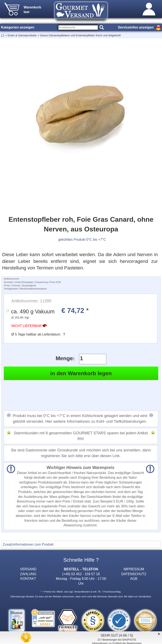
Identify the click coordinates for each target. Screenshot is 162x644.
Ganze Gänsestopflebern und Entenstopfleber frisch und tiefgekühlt (80, 35)
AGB (134, 579)
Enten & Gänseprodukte (22, 35)
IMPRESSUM (134, 569)
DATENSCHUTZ (134, 574)
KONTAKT (28, 579)
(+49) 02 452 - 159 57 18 (81, 574)
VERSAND (28, 569)
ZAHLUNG (28, 574)
